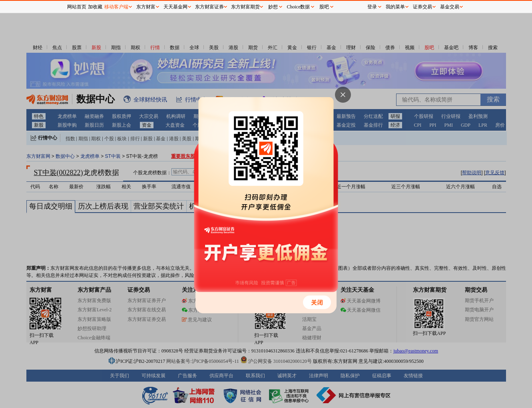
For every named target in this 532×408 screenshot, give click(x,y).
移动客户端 (116, 7)
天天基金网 (175, 7)
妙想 (273, 7)
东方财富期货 (245, 7)
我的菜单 (395, 7)
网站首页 (77, 7)
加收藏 (95, 7)
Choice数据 (299, 7)
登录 (372, 7)
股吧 (324, 7)
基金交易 (450, 7)
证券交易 (422, 7)
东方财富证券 (209, 7)
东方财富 (146, 7)
